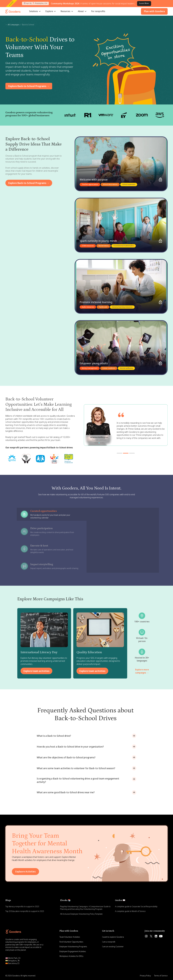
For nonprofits (98, 11)
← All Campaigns (12, 25)
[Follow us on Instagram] (146, 936)
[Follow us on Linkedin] (156, 936)
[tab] (52, 514)
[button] (35, 11)
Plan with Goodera (154, 11)
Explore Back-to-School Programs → (29, 86)
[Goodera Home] (13, 11)
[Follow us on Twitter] (151, 936)
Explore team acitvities (36, 671)
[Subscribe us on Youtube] (161, 936)
